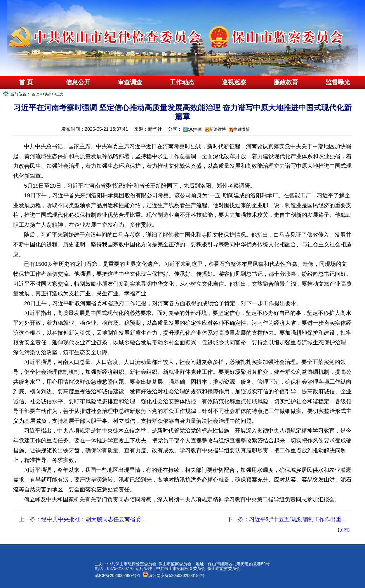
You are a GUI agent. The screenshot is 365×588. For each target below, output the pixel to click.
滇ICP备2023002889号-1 (118, 575)
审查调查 (130, 82)
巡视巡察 (234, 82)
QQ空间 (195, 129)
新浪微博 (218, 129)
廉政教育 (286, 82)
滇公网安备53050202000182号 (174, 575)
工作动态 (182, 82)
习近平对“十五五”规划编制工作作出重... (298, 519)
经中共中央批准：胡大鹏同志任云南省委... (93, 519)
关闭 (344, 530)
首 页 (26, 82)
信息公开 (78, 82)
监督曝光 (338, 82)
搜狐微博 (241, 129)
